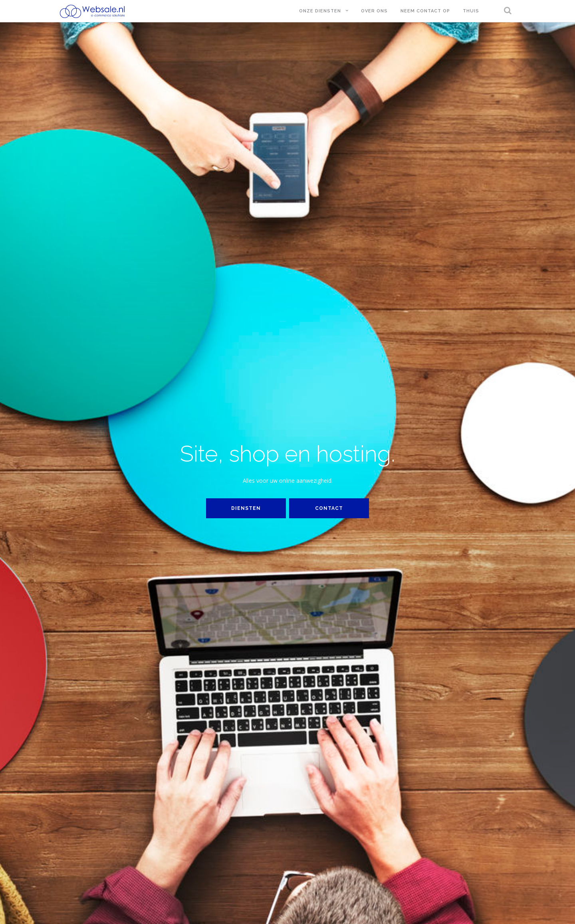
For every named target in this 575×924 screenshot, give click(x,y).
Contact (329, 508)
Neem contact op (425, 11)
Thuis (471, 11)
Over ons (374, 11)
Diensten (246, 508)
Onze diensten (320, 11)
